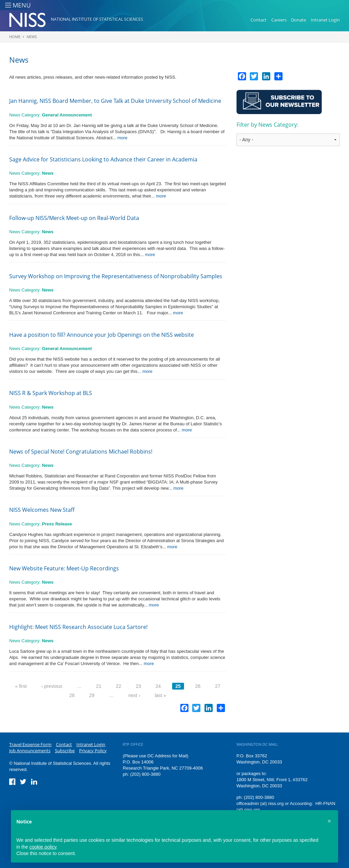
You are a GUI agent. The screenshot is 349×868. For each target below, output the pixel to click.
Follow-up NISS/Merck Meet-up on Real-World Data (74, 218)
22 (119, 686)
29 (92, 695)
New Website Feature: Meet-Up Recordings (64, 568)
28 (72, 695)
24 (158, 686)
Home (15, 37)
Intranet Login (325, 20)
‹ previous (52, 686)
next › (134, 695)
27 (218, 686)
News (32, 37)
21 (99, 686)
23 (138, 686)
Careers (279, 20)
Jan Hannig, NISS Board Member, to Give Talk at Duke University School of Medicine (115, 101)
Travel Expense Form (30, 744)
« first (21, 686)
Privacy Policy (93, 751)
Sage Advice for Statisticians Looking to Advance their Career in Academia (103, 159)
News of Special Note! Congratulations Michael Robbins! (81, 452)
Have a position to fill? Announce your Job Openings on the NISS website (102, 335)
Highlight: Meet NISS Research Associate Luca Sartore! (78, 627)
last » (160, 695)
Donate (299, 20)
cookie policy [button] (43, 847)
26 (198, 686)
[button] (329, 821)
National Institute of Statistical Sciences (97, 19)
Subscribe (65, 751)
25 (178, 686)
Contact (259, 20)
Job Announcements (30, 751)
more (122, 138)
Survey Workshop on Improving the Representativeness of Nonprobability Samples (116, 276)
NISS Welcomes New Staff (42, 510)
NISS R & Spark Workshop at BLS (51, 393)
